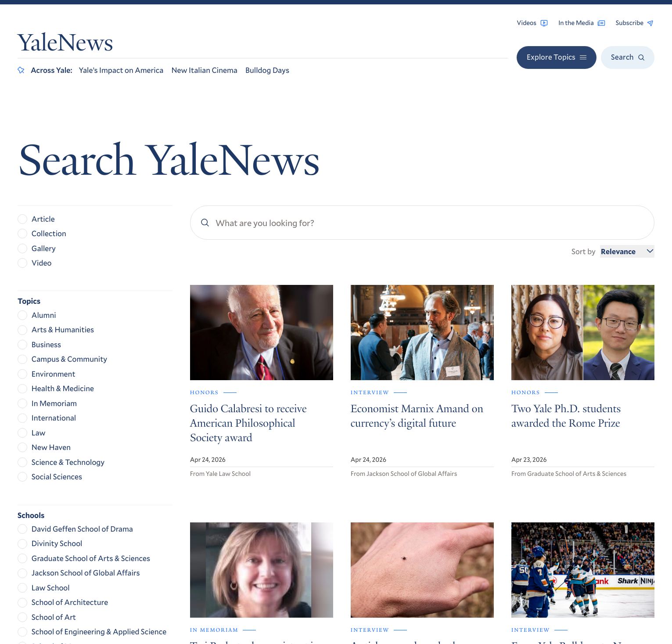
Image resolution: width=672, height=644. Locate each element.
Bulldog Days (267, 70)
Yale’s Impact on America (121, 70)
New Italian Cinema (204, 70)
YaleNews (65, 45)
